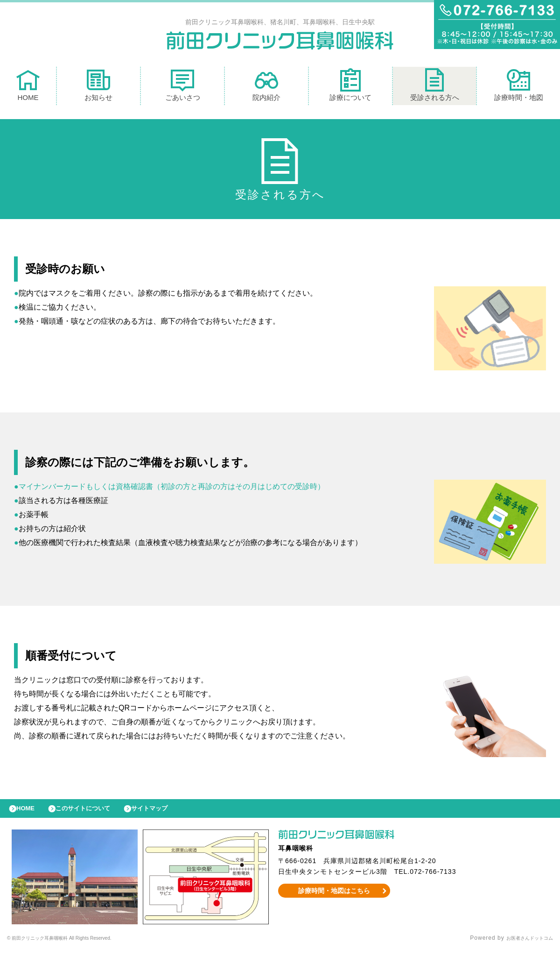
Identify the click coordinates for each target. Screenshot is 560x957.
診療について (350, 87)
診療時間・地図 (519, 87)
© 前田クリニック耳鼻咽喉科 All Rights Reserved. (78, 945)
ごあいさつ (183, 87)
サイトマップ (171, 813)
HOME (28, 87)
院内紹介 (266, 87)
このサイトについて (95, 813)
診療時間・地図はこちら (334, 898)
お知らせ (98, 87)
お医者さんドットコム (523, 945)
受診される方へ (435, 87)
